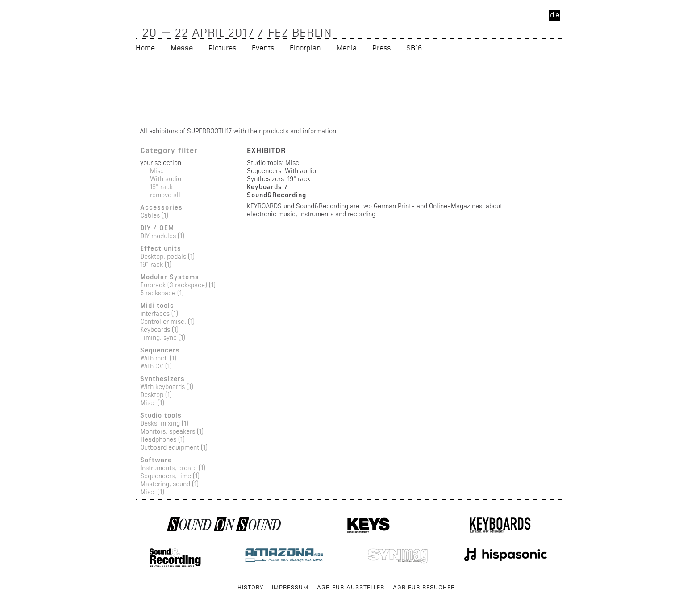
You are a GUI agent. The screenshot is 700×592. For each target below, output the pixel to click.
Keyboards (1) (159, 329)
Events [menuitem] (263, 48)
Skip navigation (136, 583)
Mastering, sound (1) (169, 484)
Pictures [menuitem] (222, 48)
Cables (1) (154, 215)
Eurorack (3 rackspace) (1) (178, 285)
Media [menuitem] (347, 48)
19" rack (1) (156, 264)
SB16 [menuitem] (414, 48)
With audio (166, 179)
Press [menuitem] (381, 48)
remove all (165, 195)
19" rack (161, 187)
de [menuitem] (555, 14)
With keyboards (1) (167, 387)
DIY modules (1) (162, 236)
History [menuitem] (250, 587)
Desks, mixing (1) (164, 423)
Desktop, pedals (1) (167, 256)
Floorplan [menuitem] (305, 48)
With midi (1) (158, 358)
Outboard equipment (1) (174, 447)
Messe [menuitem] (182, 48)
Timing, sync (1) (163, 337)
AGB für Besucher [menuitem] (424, 587)
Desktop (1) (156, 395)
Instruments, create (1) (173, 468)
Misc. (158, 171)
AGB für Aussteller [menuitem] (351, 587)
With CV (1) (156, 366)
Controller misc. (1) (167, 321)
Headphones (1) (162, 439)
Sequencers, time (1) (170, 476)
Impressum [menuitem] (290, 587)
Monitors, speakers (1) (172, 431)
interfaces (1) (159, 313)
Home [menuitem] (145, 48)
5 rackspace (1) (162, 293)
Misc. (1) (152, 403)
